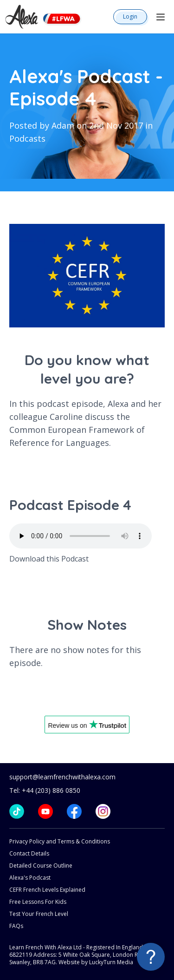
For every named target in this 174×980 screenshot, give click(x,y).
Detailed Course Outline (41, 866)
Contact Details (29, 853)
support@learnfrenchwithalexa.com (62, 777)
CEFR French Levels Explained (47, 890)
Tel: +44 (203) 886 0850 (45, 790)
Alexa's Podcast (30, 878)
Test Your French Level (39, 914)
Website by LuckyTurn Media (96, 962)
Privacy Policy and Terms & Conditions (60, 841)
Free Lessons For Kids (38, 902)
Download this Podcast (49, 559)
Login (130, 16)
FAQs (16, 926)
